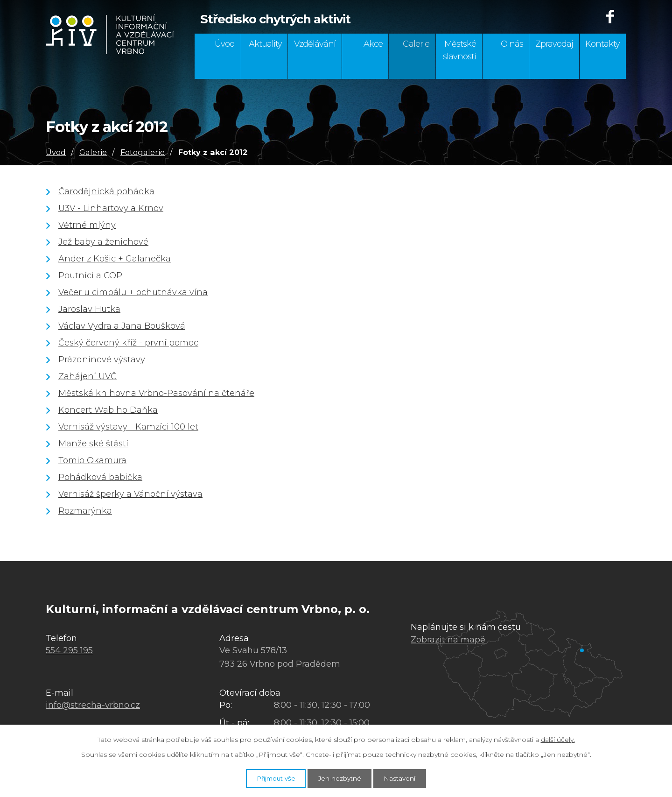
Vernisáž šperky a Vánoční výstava (130, 494)
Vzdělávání (315, 44)
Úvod (225, 44)
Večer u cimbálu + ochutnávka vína (133, 292)
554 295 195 (69, 650)
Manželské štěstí (93, 444)
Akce (373, 44)
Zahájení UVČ (87, 376)
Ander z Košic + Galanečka (115, 259)
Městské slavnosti (459, 50)
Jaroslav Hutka (89, 309)
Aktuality (265, 44)
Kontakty (602, 44)
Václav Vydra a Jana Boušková (122, 326)
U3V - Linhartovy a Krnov (111, 208)
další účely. (558, 738)
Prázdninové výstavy (102, 360)
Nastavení (408, 777)
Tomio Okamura (92, 460)
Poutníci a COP (90, 275)
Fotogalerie (143, 152)
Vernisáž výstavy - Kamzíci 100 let (128, 427)
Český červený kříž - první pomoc (128, 343)
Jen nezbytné (341, 777)
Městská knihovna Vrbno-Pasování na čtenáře (156, 393)
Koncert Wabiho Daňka (108, 410)
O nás (512, 44)
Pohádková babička (100, 477)
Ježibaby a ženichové (103, 242)
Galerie (416, 44)
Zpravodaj (554, 44)
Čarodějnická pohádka (106, 191)
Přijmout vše (269, 777)
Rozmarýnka (85, 511)
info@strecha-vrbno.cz (93, 705)
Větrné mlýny (87, 225)
